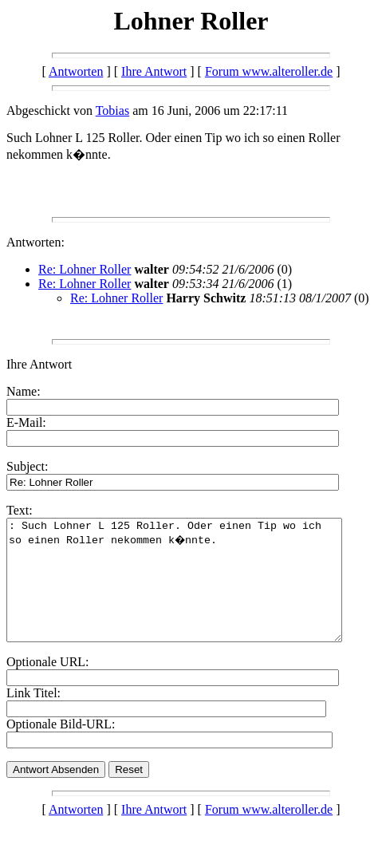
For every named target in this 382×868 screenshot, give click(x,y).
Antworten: (35, 242)
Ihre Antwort (154, 71)
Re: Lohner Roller (85, 269)
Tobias (112, 110)
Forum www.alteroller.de (269, 71)
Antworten (76, 71)
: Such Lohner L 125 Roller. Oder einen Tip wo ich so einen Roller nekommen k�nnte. (194, 592)
